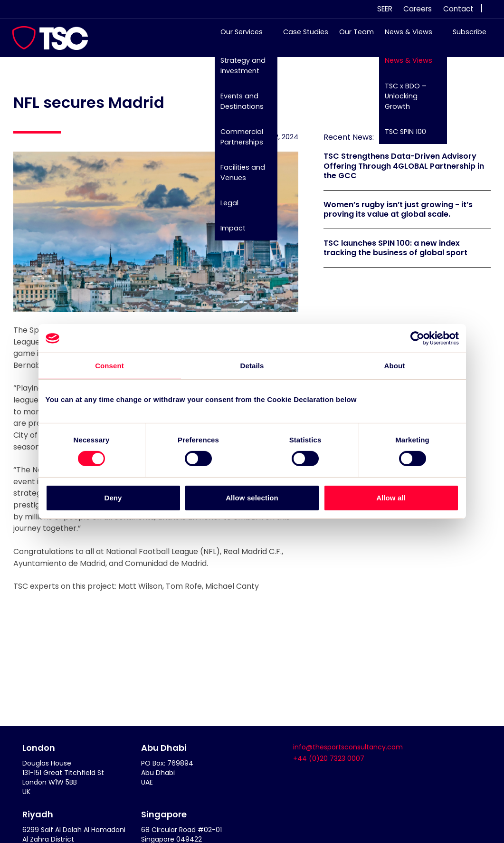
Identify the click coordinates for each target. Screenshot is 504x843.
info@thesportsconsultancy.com (348, 747)
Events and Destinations (237, 106)
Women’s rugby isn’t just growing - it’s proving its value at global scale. (398, 210)
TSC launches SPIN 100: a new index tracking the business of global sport (395, 248)
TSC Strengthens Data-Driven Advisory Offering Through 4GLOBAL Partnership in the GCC (404, 166)
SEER (385, 9)
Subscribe (465, 37)
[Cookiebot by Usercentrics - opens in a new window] (417, 338)
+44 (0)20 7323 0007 (329, 758)
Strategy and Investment (238, 70)
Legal (225, 207)
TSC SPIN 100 (401, 136)
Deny (113, 498)
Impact (228, 233)
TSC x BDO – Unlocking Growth (401, 101)
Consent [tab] (109, 366)
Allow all (391, 498)
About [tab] (395, 366)
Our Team (352, 37)
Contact (458, 9)
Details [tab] (252, 366)
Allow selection (252, 498)
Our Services (237, 37)
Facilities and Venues (238, 177)
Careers (418, 9)
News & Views (404, 37)
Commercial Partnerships (237, 142)
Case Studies (301, 37)
